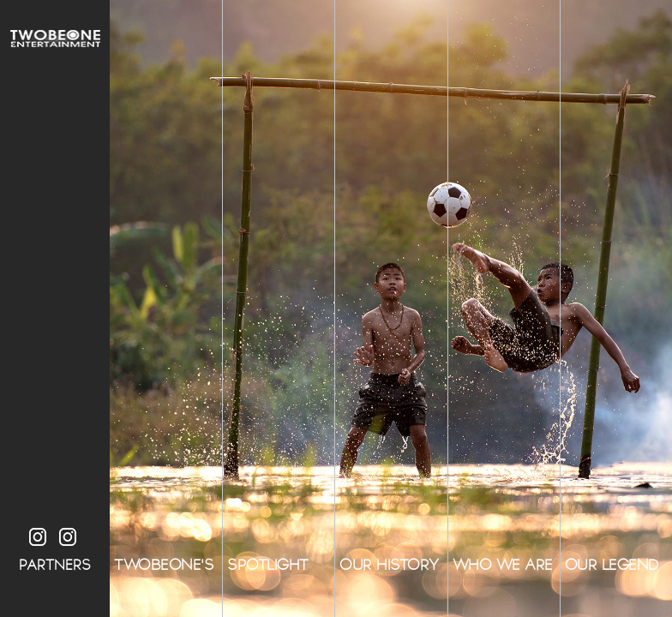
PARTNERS (55, 565)
